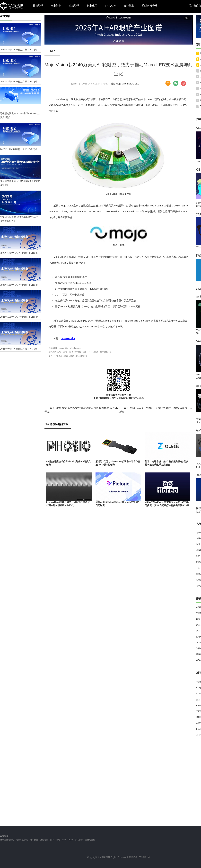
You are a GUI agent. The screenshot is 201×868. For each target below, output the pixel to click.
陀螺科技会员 (150, 6)
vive (64, 840)
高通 (58, 840)
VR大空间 (111, 6)
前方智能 (34, 840)
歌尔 (52, 840)
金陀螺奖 (129, 6)
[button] (114, 41)
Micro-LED (134, 84)
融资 (113, 84)
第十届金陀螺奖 (7, 840)
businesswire (68, 338)
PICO (70, 840)
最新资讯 (38, 6)
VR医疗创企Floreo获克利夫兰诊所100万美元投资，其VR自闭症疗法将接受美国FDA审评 (167, 505)
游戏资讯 (74, 6)
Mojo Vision (122, 84)
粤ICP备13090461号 (140, 857)
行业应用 (92, 6)
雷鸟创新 (79, 840)
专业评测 (56, 6)
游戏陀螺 (44, 840)
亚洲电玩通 (90, 840)
